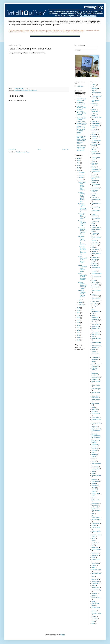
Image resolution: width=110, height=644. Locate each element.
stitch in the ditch (96, 549)
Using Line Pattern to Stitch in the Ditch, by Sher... (82, 231)
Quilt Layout (95, 448)
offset (93, 362)
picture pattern (96, 414)
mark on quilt (95, 324)
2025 (79, 161)
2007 (79, 340)
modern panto (96, 332)
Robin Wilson (95, 481)
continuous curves (95, 191)
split (93, 545)
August (81, 180)
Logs (93, 313)
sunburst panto (96, 559)
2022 (79, 168)
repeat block (95, 467)
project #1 (94, 427)
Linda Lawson (96, 302)
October (81, 178)
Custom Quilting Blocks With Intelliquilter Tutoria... (82, 285)
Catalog (94, 138)
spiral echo (95, 543)
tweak (93, 601)
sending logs (95, 504)
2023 (79, 166)
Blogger (63, 635)
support (94, 565)
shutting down (96, 523)
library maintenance (95, 295)
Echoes (94, 251)
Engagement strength (95, 260)
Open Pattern (95, 364)
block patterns (96, 126)
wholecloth (95, 619)
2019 (79, 310)
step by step (95, 547)
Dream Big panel (96, 237)
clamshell (94, 152)
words (93, 621)
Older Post (65, 149)
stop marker (95, 555)
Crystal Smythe (96, 211)
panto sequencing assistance (95, 373)
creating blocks (96, 203)
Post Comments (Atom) (23, 152)
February (81, 305)
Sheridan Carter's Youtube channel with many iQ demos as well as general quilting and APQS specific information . (82, 129)
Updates (94, 611)
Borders (94, 134)
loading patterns (96, 306)
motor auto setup (96, 342)
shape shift (95, 508)
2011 (79, 330)
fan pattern (95, 265)
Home (39, 149)
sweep (93, 567)
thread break (95, 581)
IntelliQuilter (80, 86)
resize (93, 471)
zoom (93, 623)
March (81, 302)
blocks (93, 128)
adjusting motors (96, 93)
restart (93, 473)
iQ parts (94, 281)
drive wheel (95, 245)
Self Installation (96, 500)
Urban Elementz (96, 613)
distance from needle (95, 223)
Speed (93, 539)
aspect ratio (95, 112)
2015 (79, 320)
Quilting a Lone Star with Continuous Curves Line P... (82, 208)
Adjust (93, 91)
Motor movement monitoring (96, 347)
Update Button (96, 607)
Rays (93, 452)
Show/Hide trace (96, 520)
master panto (95, 326)
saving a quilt (95, 494)
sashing (94, 488)
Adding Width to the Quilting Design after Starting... (82, 186)
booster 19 (95, 130)
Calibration (95, 136)
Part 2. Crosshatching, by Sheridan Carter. (82, 268)
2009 (79, 335)
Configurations (96, 184)
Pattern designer (96, 389)
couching (94, 198)
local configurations (96, 310)
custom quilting (96, 218)
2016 (79, 318)
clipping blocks (96, 171)
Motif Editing (95, 334)
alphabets (94, 104)
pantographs (95, 377)
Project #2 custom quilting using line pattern (96, 436)
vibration (94, 617)
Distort (93, 225)
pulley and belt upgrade (96, 442)
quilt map (94, 450)
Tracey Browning (96, 590)
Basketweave (95, 123)
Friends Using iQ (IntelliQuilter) (81, 100)
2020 (79, 308)
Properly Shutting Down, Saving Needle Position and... (81, 197)
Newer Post (12, 149)
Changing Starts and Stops (96, 141)
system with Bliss (96, 573)
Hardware (94, 271)
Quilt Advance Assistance (96, 445)
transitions (95, 593)
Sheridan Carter (33, 90)
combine (94, 175)
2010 (79, 333)
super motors (95, 563)
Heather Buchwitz (97, 273)
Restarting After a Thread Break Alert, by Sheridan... (82, 240)
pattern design (25, 90)
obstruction (95, 360)
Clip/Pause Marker (95, 164)
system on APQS (96, 570)
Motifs (93, 336)
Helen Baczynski (96, 277)
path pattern (95, 379)
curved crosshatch (95, 215)
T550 (93, 577)
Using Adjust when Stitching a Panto (82, 216)
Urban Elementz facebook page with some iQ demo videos (81, 148)
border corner (95, 132)
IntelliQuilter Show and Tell (81, 103)
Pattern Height (96, 392)
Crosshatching (17, 90)
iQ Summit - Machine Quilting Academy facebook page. (81, 114)
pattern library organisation (95, 397)
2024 (79, 163)
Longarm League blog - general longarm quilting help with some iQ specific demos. (81, 140)
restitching (95, 479)
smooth (94, 525)
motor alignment (96, 339)
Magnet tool (95, 318)
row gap (94, 483)
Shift (93, 514)
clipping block (95, 169)
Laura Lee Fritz (96, 287)
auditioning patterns (95, 115)
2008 (79, 338)
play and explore (96, 419)
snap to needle (96, 528)
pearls (93, 407)
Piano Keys (95, 409)
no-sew (94, 352)
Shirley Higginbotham (96, 517)
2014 (79, 323)
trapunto (94, 596)
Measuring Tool (96, 328)
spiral (93, 541)
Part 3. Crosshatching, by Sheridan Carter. (82, 260)
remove (94, 461)
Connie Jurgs (95, 188)
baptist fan (95, 121)
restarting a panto (97, 475)
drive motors (95, 243)
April (80, 300)
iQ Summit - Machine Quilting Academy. (81, 108)
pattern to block (96, 400)
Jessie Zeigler (96, 283)
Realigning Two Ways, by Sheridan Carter (82, 223)
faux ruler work (96, 267)
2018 (79, 313)
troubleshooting (96, 598)
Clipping (94, 167)
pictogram (94, 411)
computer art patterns (95, 181)
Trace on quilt (95, 588)
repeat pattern (96, 469)
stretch (93, 557)
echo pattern (95, 249)
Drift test (94, 241)
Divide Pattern (96, 228)
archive (94, 110)
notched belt (95, 357)
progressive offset (97, 423)
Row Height (95, 486)
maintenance (95, 320)
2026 (79, 158)
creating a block (96, 200)
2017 (79, 315)
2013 (79, 325)
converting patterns (95, 195)
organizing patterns (95, 369)
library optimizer (96, 298)
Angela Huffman (96, 106)
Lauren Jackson (96, 291)
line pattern (95, 304)
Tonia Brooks (95, 583)
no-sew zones (96, 354)
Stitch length (95, 553)
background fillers (97, 118)
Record (94, 457)
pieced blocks (95, 417)
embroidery (95, 257)
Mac (93, 315)
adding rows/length (95, 88)
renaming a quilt (96, 463)
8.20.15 (94, 85)
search (93, 498)
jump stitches (95, 285)
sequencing (95, 506)
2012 (79, 328)
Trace (93, 586)
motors (94, 350)
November (82, 175)
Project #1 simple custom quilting (96, 430)
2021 (79, 170)
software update (96, 531)
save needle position (95, 491)
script (93, 496)
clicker (93, 161)
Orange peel (95, 366)
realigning (94, 455)
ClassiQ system (96, 154)
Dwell (93, 247)
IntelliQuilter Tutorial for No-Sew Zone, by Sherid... (82, 294)
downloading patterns (95, 234)
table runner (95, 579)
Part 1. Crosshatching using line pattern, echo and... (82, 277)
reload (93, 459)
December (82, 173)
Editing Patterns (96, 254)
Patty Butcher (95, 403)
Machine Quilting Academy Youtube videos (81, 120)
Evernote (94, 263)
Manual (94, 322)
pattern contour (96, 381)
